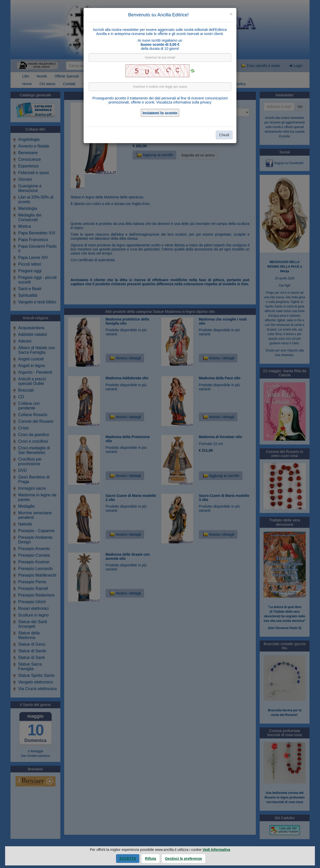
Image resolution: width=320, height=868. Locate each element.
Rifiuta (151, 859)
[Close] (231, 14)
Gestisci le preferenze (184, 859)
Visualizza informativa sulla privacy (184, 102)
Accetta (128, 859)
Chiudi (224, 135)
